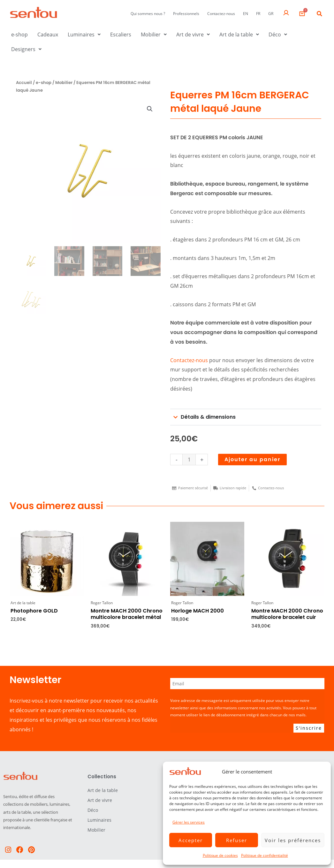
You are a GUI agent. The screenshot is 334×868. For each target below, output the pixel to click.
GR (271, 14)
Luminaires (84, 34)
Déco (278, 34)
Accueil (24, 83)
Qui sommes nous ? (148, 14)
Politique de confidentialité (265, 855)
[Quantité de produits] (189, 460)
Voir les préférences (293, 840)
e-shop (19, 34)
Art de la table (239, 34)
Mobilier (154, 34)
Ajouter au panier (252, 459)
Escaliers (121, 34)
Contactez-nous (221, 14)
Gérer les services (189, 822)
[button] (320, 14)
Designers (26, 49)
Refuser (237, 840)
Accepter (191, 840)
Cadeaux (48, 34)
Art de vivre (193, 34)
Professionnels (186, 14)
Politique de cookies (220, 855)
